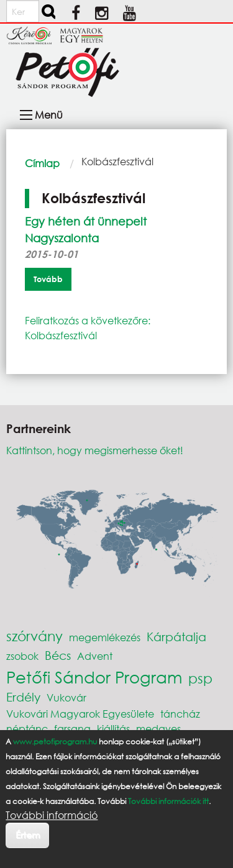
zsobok (22, 656)
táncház (180, 714)
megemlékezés (105, 637)
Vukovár (66, 697)
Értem (28, 835)
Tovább (48, 279)
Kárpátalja (176, 637)
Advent (95, 656)
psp (200, 678)
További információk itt (168, 801)
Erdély (23, 697)
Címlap (42, 163)
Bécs (58, 655)
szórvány (34, 636)
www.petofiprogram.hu (55, 742)
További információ (52, 815)
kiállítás (113, 729)
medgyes (158, 729)
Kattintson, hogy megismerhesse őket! (95, 450)
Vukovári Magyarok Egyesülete (80, 714)
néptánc (27, 729)
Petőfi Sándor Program (94, 677)
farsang (72, 729)
